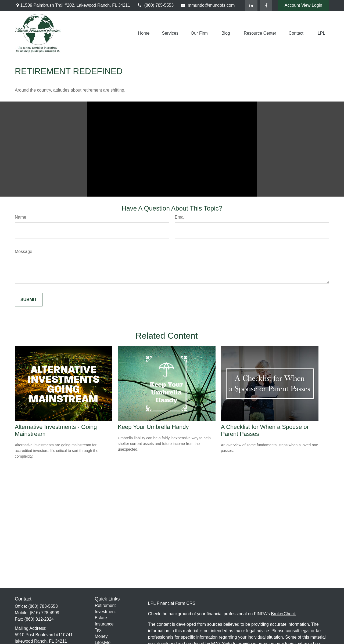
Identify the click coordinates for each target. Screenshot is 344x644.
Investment (105, 612)
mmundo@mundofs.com (207, 5)
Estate (101, 618)
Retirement (105, 605)
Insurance (104, 624)
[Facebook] (266, 5)
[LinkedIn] (251, 5)
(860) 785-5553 (155, 5)
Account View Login (303, 5)
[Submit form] (29, 300)
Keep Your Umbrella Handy (153, 427)
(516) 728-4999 (44, 613)
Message (24, 252)
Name (21, 217)
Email (180, 217)
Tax (98, 630)
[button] (144, 33)
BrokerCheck (283, 614)
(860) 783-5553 (43, 606)
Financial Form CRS (176, 603)
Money (101, 636)
